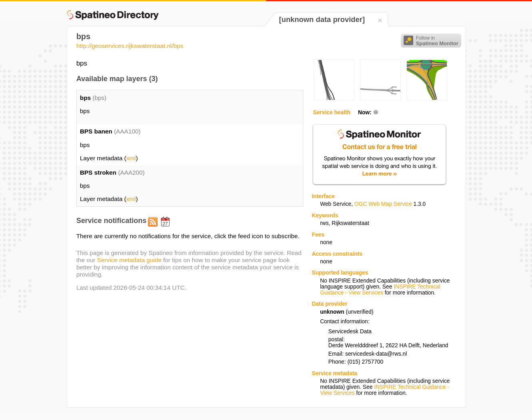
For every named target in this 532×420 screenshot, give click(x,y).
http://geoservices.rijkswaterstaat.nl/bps (130, 46)
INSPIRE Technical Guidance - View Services (380, 290)
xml (131, 158)
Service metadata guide (129, 260)
